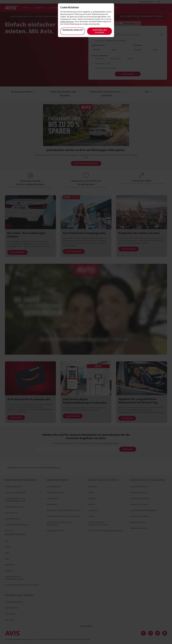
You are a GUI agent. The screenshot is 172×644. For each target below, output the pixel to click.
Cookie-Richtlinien (67, 22)
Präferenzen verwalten (73, 30)
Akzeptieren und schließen (100, 31)
